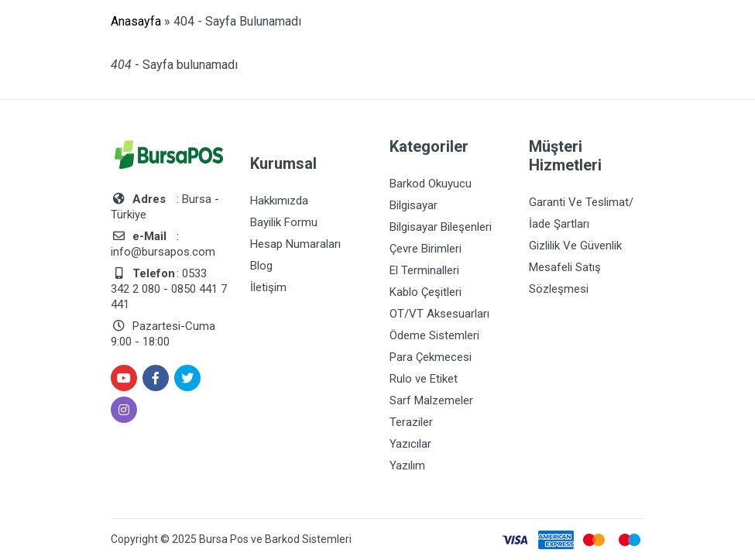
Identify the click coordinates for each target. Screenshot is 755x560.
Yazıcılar (410, 444)
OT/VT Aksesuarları (439, 314)
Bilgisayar (414, 205)
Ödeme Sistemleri (434, 335)
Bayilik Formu (284, 222)
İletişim (268, 287)
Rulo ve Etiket (424, 379)
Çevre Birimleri (426, 249)
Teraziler (411, 422)
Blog (261, 266)
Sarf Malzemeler (431, 400)
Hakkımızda (279, 201)
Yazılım (407, 466)
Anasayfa (136, 21)
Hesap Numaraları (295, 244)
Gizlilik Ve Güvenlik (575, 246)
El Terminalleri (424, 270)
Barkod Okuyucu (431, 184)
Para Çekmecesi (431, 357)
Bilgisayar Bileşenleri (441, 227)
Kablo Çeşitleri (426, 292)
